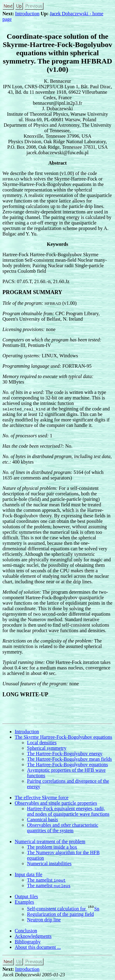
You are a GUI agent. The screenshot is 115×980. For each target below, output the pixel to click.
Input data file (29, 874)
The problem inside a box (52, 847)
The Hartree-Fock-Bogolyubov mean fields (69, 759)
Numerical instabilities (49, 863)
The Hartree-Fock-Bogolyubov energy (65, 754)
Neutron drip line (44, 920)
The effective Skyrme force (42, 798)
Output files (26, 896)
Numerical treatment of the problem (50, 842)
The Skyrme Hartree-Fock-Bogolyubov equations (63, 737)
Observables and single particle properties (56, 803)
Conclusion (26, 931)
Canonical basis (42, 820)
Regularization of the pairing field (60, 914)
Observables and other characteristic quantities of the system (63, 828)
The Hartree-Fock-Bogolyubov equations (67, 765)
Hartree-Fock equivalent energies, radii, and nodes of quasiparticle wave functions (68, 811)
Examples (24, 902)
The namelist (46, 880)
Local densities (42, 743)
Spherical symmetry (47, 748)
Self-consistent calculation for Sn (63, 909)
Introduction (27, 14)
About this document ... (38, 947)
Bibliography (28, 942)
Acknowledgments (33, 936)
